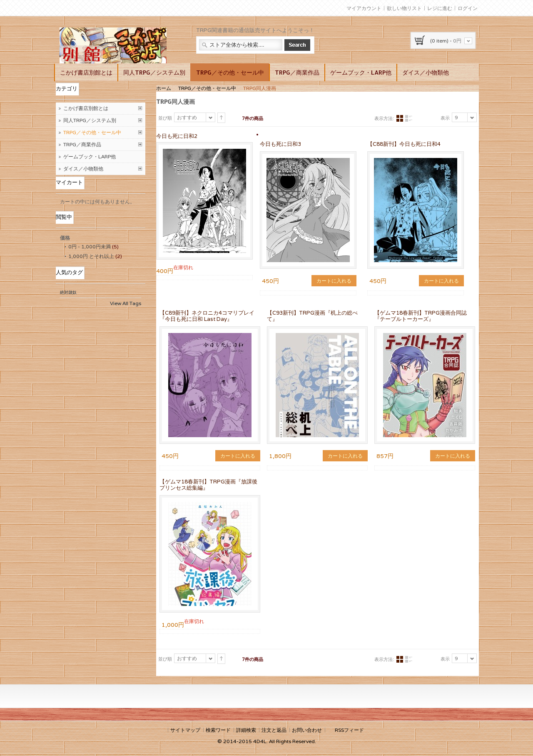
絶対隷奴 (68, 292)
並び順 (165, 118)
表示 (445, 118)
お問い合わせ (307, 730)
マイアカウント (364, 8)
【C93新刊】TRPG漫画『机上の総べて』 (312, 316)
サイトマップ (185, 730)
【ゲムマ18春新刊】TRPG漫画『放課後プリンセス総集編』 (208, 485)
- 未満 (90, 247)
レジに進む (440, 8)
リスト (408, 119)
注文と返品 (274, 730)
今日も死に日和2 (177, 136)
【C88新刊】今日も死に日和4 (404, 144)
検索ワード (218, 730)
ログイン (468, 8)
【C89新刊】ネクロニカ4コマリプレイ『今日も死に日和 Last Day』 (207, 316)
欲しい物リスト (404, 8)
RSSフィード (349, 730)
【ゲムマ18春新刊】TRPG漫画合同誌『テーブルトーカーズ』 (421, 316)
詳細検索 (246, 730)
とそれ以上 (91, 256)
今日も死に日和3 (280, 144)
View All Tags (126, 303)
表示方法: (384, 118)
